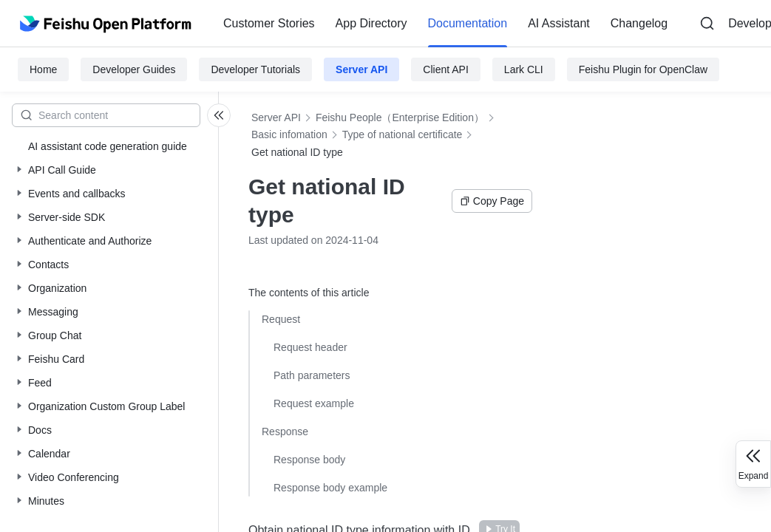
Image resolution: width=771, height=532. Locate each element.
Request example (314, 403)
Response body (309, 460)
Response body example (330, 488)
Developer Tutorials (255, 69)
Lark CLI (524, 69)
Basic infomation (289, 134)
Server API (361, 69)
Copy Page (492, 201)
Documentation (468, 23)
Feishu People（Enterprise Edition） (400, 117)
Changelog (639, 23)
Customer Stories (269, 23)
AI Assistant (559, 23)
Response (285, 432)
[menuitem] (269, 24)
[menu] (445, 24)
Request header (310, 347)
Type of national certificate (403, 134)
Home (43, 69)
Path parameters (312, 375)
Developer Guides (134, 69)
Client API (445, 69)
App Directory (371, 23)
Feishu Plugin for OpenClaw (643, 69)
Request (281, 319)
